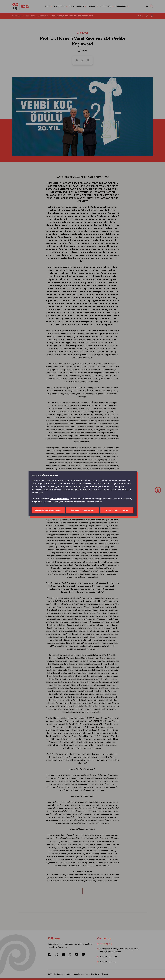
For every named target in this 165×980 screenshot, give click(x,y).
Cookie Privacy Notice (60, 499)
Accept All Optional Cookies (117, 510)
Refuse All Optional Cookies (82, 510)
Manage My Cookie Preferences (48, 510)
